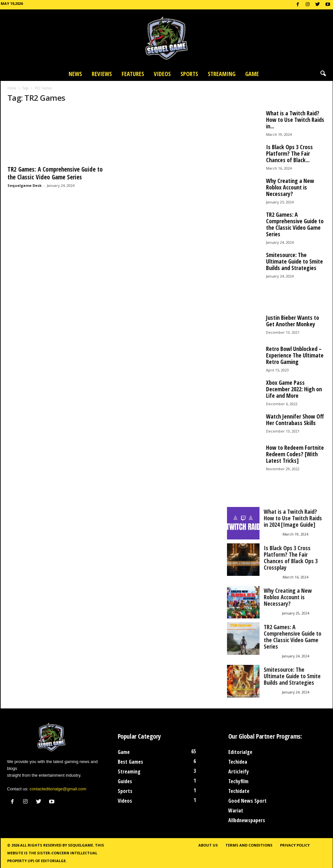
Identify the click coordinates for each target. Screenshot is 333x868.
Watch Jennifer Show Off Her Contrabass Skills (295, 420)
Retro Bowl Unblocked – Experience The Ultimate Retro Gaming (295, 355)
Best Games (130, 762)
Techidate (239, 791)
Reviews (102, 74)
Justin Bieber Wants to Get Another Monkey (293, 321)
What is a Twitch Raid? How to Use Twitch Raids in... (295, 120)
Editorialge (240, 752)
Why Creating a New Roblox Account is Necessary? (290, 187)
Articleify (239, 771)
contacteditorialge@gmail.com (58, 789)
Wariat (236, 810)
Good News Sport (247, 801)
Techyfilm (238, 781)
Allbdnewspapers (247, 820)
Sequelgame (80, 845)
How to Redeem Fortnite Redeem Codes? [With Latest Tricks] (295, 454)
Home (12, 88)
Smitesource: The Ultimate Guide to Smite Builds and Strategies (294, 261)
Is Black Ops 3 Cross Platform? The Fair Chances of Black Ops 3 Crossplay (291, 558)
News (75, 74)
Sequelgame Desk (25, 185)
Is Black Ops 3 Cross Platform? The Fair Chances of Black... (289, 153)
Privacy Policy (295, 845)
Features (133, 74)
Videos (162, 74)
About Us (208, 845)
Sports (189, 74)
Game (252, 74)
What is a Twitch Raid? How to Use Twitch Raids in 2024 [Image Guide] (293, 518)
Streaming (222, 74)
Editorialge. (54, 861)
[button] (323, 74)
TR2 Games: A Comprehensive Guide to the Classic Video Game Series (55, 173)
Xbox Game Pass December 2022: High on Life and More (294, 389)
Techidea (238, 762)
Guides (125, 781)
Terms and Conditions (249, 845)
